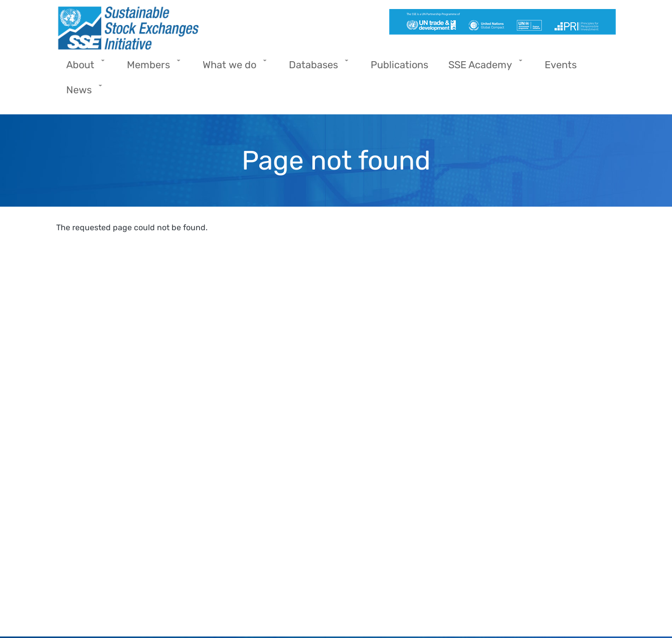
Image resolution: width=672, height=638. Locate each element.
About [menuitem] (83, 68)
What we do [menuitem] (232, 68)
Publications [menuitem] (399, 65)
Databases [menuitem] (316, 68)
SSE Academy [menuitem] (483, 68)
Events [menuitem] (561, 65)
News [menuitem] (81, 93)
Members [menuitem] (151, 68)
